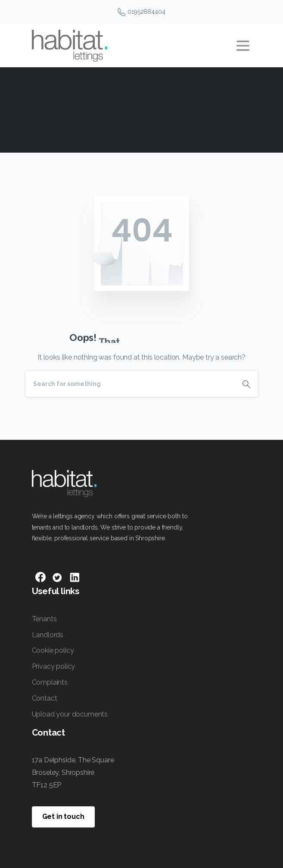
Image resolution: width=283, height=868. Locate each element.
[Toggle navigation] (243, 46)
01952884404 (141, 12)
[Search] (130, 384)
